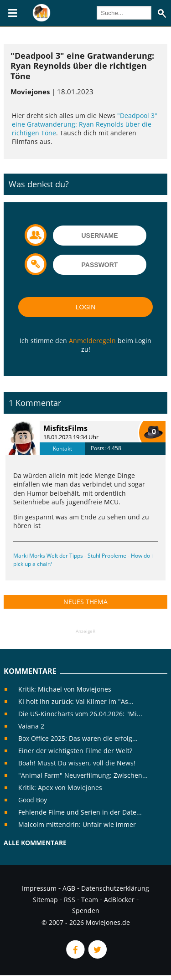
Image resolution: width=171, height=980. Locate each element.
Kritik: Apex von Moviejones (60, 788)
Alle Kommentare (35, 843)
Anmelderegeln (92, 341)
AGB (69, 888)
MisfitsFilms (65, 428)
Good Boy (33, 800)
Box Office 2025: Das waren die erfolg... (78, 738)
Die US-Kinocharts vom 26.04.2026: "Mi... (80, 714)
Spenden (86, 911)
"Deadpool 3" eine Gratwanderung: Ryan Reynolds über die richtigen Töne (85, 124)
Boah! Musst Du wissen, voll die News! (77, 763)
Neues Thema (85, 602)
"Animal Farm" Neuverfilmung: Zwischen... (83, 775)
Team (90, 900)
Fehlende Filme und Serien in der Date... (80, 812)
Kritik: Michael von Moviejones (65, 689)
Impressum (39, 888)
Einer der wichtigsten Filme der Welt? (75, 751)
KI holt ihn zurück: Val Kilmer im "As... (76, 701)
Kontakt (62, 449)
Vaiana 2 (31, 726)
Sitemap (45, 900)
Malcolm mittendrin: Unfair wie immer (77, 824)
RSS (70, 900)
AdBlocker (119, 900)
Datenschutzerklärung (115, 888)
